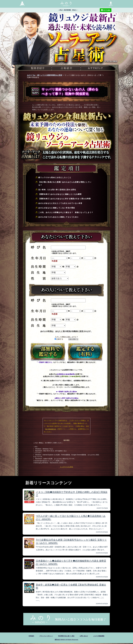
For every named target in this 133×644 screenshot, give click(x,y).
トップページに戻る (66, 467)
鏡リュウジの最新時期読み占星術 (50, 75)
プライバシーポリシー (43, 636)
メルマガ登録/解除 (104, 636)
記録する (59, 339)
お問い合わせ (87, 636)
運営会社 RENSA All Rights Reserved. (66, 640)
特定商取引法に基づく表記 (66, 636)
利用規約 (26, 636)
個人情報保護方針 (51, 429)
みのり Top (31, 75)
